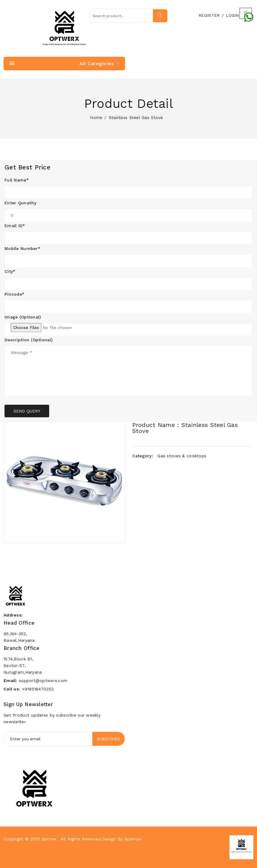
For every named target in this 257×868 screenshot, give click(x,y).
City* (10, 271)
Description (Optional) (28, 340)
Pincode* (14, 294)
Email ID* (15, 226)
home (96, 117)
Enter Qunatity (20, 203)
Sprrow (49, 839)
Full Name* (17, 180)
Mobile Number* (22, 248)
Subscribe (109, 739)
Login (232, 15)
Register (209, 15)
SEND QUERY (27, 411)
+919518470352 (38, 689)
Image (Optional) (23, 317)
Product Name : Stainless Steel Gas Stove (185, 428)
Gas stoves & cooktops (182, 456)
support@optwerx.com (43, 681)
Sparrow (133, 839)
